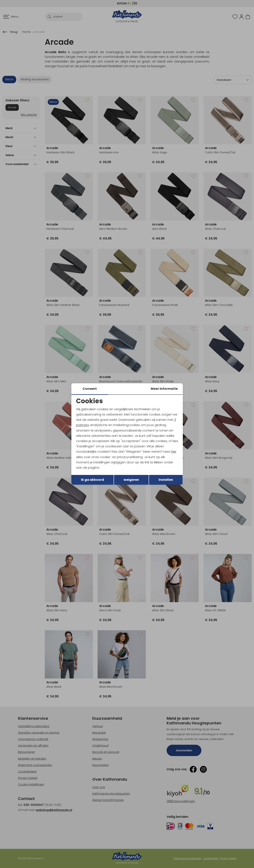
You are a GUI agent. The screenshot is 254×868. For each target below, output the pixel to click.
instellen (166, 480)
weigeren (131, 480)
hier (174, 452)
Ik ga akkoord (92, 480)
